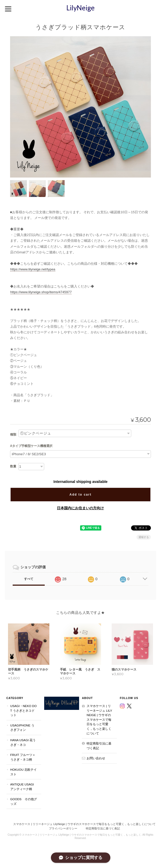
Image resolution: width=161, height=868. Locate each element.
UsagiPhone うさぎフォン (22, 728)
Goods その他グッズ (24, 801)
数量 (13, 466)
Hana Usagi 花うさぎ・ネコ (23, 742)
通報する (144, 537)
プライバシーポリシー (63, 828)
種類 (13, 435)
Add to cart (80, 495)
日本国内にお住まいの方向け (80, 508)
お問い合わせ (96, 758)
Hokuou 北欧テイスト (24, 772)
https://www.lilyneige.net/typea (33, 269)
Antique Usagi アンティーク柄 (22, 787)
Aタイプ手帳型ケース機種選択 (31, 446)
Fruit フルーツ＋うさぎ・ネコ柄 (23, 757)
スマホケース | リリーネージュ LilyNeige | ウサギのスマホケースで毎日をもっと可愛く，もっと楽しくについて (99, 719)
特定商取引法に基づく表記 (99, 746)
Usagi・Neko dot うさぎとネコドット (24, 710)
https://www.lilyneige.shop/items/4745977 (41, 292)
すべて (29, 579)
